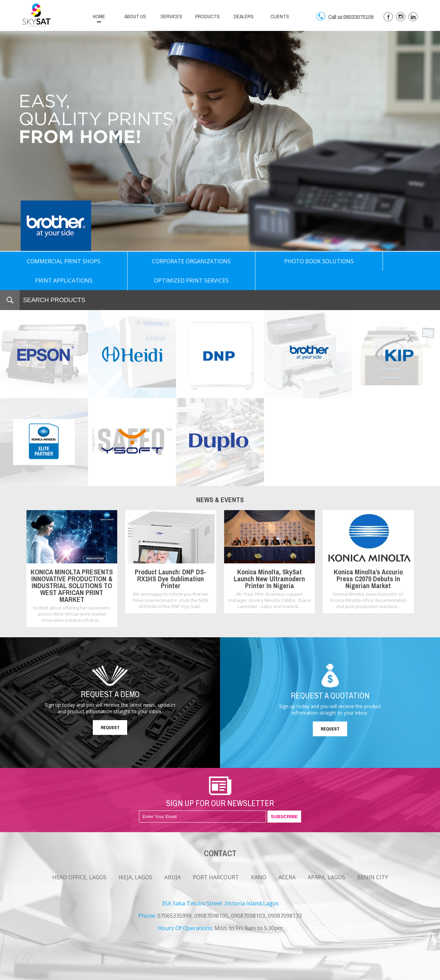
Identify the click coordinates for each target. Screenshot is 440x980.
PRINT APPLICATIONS (308, 261)
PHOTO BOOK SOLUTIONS (220, 261)
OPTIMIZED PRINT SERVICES (396, 261)
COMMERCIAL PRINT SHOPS (44, 261)
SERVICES (171, 16)
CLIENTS (280, 16)
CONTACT (97, 974)
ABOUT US (135, 16)
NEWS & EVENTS (38, 974)
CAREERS (71, 974)
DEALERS (244, 16)
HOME (99, 16)
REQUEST (110, 708)
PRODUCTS (207, 16)
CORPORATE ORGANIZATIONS (132, 261)
